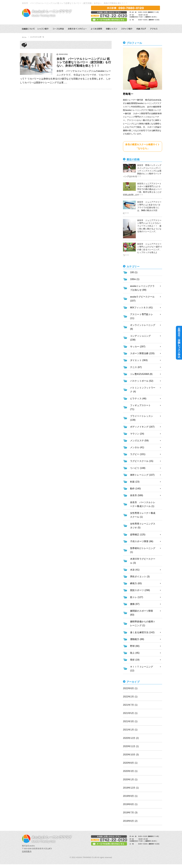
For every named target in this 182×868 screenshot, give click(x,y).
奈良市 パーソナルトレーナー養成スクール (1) (143, 504)
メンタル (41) (137, 447)
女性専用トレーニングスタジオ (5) (143, 526)
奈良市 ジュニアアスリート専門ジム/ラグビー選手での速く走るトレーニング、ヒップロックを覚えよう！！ (142, 249)
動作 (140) (135, 489)
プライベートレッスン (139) (142, 418)
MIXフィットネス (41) (141, 308)
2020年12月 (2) (131, 738)
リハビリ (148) (138, 468)
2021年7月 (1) (130, 705)
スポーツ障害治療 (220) (142, 353)
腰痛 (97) (135, 604)
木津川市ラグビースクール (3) (143, 561)
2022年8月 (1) (130, 688)
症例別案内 (27, 851)
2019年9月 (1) (130, 796)
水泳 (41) (135, 570)
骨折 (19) (135, 660)
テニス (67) (136, 367)
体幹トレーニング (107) (142, 475)
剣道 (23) (135, 482)
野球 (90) (135, 646)
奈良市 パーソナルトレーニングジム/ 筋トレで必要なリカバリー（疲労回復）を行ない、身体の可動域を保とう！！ (84, 62)
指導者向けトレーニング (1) (143, 550)
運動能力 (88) (137, 639)
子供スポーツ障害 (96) (142, 541)
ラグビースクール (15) (142, 461)
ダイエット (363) (139, 360)
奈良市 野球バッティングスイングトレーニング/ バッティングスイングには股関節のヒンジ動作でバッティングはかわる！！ (142, 171)
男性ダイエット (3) (140, 577)
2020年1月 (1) (130, 779)
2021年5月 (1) (130, 713)
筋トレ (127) (137, 597)
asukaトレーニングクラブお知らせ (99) (142, 288)
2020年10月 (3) (131, 755)
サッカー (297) (138, 347)
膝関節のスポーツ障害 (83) (142, 613)
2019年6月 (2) (130, 821)
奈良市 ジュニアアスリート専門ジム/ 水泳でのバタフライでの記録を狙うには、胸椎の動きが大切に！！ (142, 207)
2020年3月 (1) (130, 771)
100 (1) (134, 272)
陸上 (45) (135, 653)
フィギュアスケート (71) (140, 407)
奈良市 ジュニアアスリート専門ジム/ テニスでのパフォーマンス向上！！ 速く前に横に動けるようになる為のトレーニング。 (142, 229)
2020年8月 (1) (130, 763)
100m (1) (135, 279)
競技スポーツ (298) (140, 590)
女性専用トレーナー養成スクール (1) (143, 515)
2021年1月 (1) (130, 730)
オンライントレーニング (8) (143, 327)
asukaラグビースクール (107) (142, 299)
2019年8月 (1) (130, 804)
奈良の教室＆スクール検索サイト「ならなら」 (142, 146)
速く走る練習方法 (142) (142, 632)
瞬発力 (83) (136, 583)
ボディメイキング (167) (142, 427)
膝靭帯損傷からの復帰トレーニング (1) (143, 623)
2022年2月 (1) (130, 697)
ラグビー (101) (138, 454)
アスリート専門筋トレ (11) (142, 316)
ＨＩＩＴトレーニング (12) (142, 669)
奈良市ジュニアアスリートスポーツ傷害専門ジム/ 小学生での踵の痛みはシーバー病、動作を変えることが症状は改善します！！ (142, 189)
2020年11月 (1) (131, 746)
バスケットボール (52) (142, 381)
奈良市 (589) (137, 495)
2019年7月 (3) (130, 813)
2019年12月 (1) (131, 788)
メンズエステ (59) (139, 441)
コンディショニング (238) (140, 338)
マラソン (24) (137, 434)
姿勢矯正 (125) (138, 535)
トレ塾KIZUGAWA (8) (141, 374)
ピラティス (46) (138, 399)
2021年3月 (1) (130, 721)
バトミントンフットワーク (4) (143, 390)
